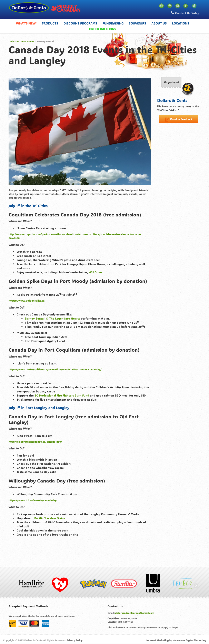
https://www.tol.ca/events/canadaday (33, 500)
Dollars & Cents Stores (21, 41)
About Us (159, 23)
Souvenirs (137, 23)
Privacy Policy (74, 640)
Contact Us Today (185, 13)
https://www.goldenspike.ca (27, 300)
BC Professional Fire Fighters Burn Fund (62, 395)
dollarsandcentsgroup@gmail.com (135, 613)
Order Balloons (103, 29)
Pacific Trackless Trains (50, 518)
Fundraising (113, 23)
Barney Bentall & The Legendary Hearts (52, 318)
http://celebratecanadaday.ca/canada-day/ (35, 442)
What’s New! (26, 23)
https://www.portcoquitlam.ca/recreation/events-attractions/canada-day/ (55, 369)
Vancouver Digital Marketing (189, 640)
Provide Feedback (179, 120)
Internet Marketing (157, 640)
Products (50, 23)
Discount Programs (80, 23)
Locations (181, 23)
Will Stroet (96, 272)
